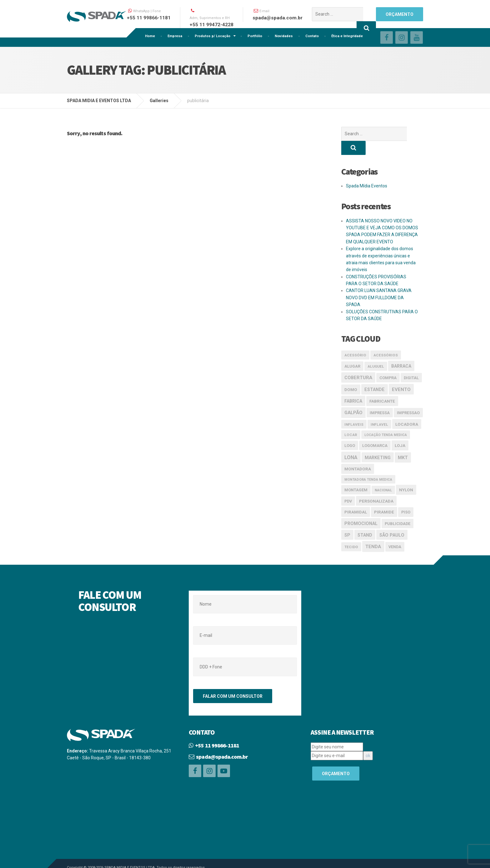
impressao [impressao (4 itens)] (408, 399)
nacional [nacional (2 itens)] (383, 476)
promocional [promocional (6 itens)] (361, 509)
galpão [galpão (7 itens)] (353, 399)
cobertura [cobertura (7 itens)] (358, 364)
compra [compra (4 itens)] (388, 364)
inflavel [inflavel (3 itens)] (379, 410)
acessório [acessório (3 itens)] (355, 341)
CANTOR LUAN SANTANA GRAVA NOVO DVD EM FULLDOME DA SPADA (379, 283)
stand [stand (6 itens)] (365, 521)
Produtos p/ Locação (212, 36)
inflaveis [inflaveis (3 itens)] (354, 410)
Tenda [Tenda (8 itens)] (373, 533)
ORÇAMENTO (400, 14)
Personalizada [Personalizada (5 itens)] (376, 487)
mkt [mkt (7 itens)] (403, 444)
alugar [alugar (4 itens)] (352, 352)
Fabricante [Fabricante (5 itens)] (382, 387)
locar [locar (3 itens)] (351, 421)
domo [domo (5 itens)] (351, 375)
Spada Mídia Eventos (367, 172)
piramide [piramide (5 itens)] (384, 498)
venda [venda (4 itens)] (395, 533)
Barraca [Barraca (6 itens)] (401, 352)
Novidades (284, 36)
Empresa (175, 36)
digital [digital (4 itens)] (411, 364)
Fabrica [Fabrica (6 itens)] (353, 387)
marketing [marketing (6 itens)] (378, 444)
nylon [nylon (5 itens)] (406, 476)
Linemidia (107, 859)
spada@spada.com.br (222, 743)
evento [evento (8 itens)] (401, 375)
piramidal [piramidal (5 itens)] (356, 498)
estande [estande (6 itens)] (375, 375)
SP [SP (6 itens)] (347, 521)
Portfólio (255, 36)
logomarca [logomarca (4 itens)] (375, 432)
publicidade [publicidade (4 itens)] (397, 510)
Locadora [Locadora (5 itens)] (407, 410)
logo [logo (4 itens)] (350, 432)
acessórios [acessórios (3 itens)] (386, 341)
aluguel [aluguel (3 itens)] (376, 352)
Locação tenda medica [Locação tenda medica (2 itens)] (386, 421)
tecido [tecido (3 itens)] (351, 533)
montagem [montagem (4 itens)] (356, 476)
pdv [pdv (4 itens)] (348, 487)
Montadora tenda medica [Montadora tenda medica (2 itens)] (368, 466)
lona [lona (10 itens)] (351, 443)
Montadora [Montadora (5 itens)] (358, 455)
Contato (312, 36)
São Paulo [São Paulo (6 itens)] (392, 521)
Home (150, 36)
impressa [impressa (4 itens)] (380, 399)
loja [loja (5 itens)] (400, 431)
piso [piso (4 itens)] (406, 498)
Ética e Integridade (347, 36)
